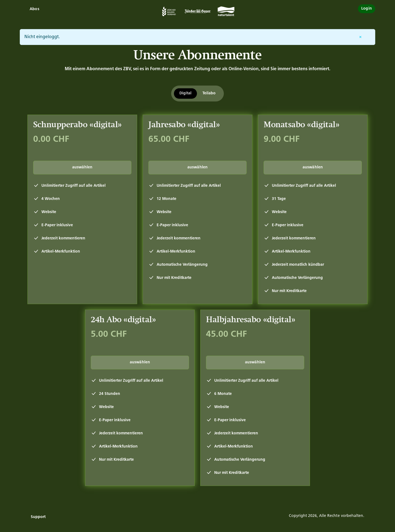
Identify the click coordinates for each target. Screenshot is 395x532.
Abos (34, 9)
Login (367, 9)
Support (38, 517)
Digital (185, 93)
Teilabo (209, 93)
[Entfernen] (360, 37)
